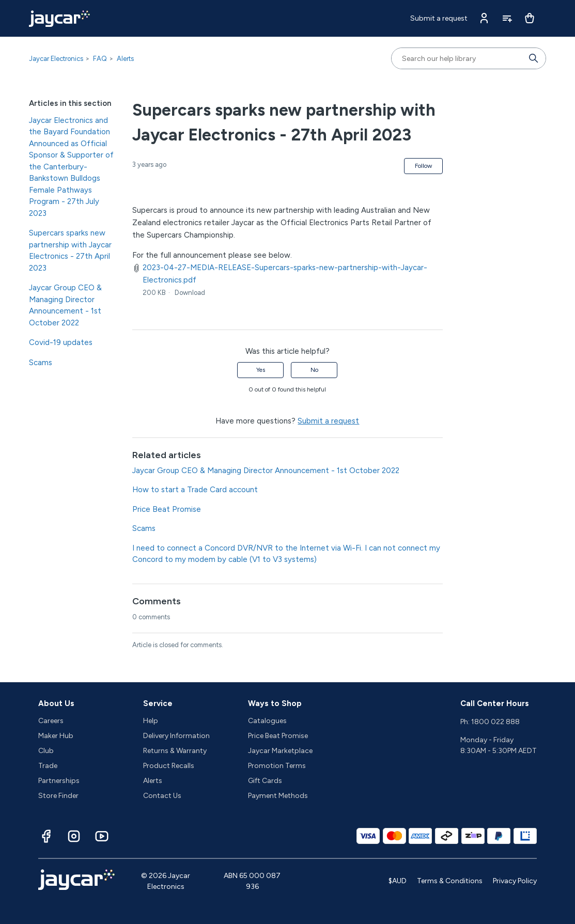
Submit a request (439, 18)
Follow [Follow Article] (423, 166)
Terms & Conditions (450, 881)
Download (190, 293)
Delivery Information (176, 736)
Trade (48, 766)
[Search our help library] (458, 58)
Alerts (125, 59)
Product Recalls (169, 766)
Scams (41, 363)
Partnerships (59, 781)
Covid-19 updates (61, 342)
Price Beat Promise (167, 509)
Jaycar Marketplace (280, 751)
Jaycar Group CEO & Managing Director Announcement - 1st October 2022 (65, 305)
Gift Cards (265, 781)
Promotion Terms (277, 766)
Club (46, 751)
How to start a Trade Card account (195, 490)
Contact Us (162, 796)
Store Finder (58, 796)
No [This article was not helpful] (314, 370)
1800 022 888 (495, 722)
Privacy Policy (515, 881)
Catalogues (267, 721)
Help (151, 721)
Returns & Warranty (175, 751)
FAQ (100, 59)
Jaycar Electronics (56, 59)
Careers (51, 721)
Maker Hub (56, 736)
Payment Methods (278, 796)
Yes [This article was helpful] (261, 370)
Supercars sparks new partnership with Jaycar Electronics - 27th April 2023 (70, 250)
